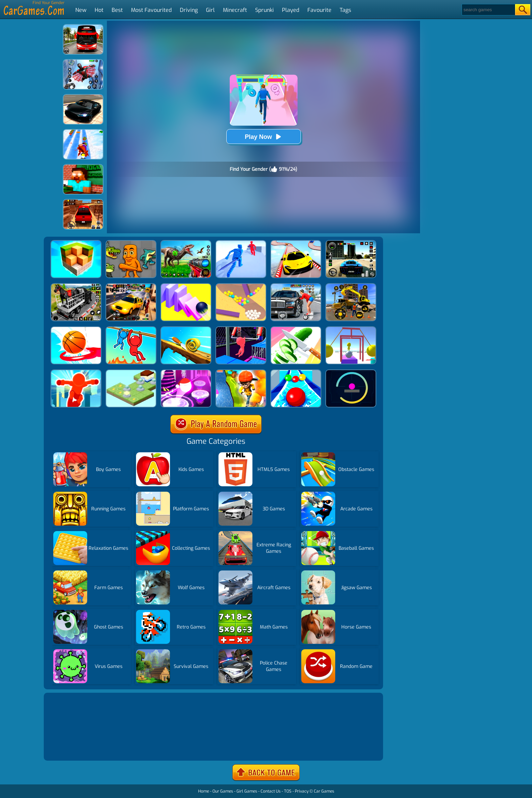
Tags (345, 10)
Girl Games (247, 791)
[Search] (488, 10)
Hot (99, 10)
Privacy (302, 791)
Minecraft (235, 10)
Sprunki (264, 10)
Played (291, 10)
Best (117, 10)
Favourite (319, 10)
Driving (189, 10)
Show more (68, 747)
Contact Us (271, 791)
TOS (288, 791)
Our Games (223, 791)
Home (204, 791)
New (81, 10)
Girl (210, 10)
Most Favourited (151, 10)
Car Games (324, 791)
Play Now (263, 137)
